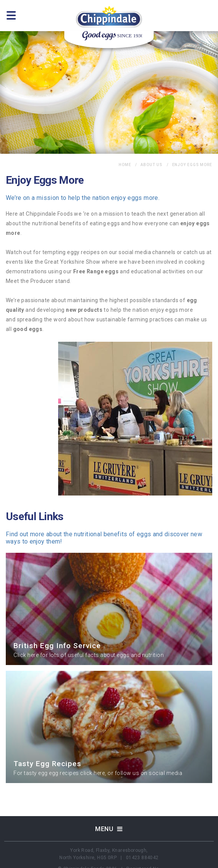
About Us (151, 165)
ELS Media (145, 864)
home (125, 165)
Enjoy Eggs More (192, 165)
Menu (109, 817)
